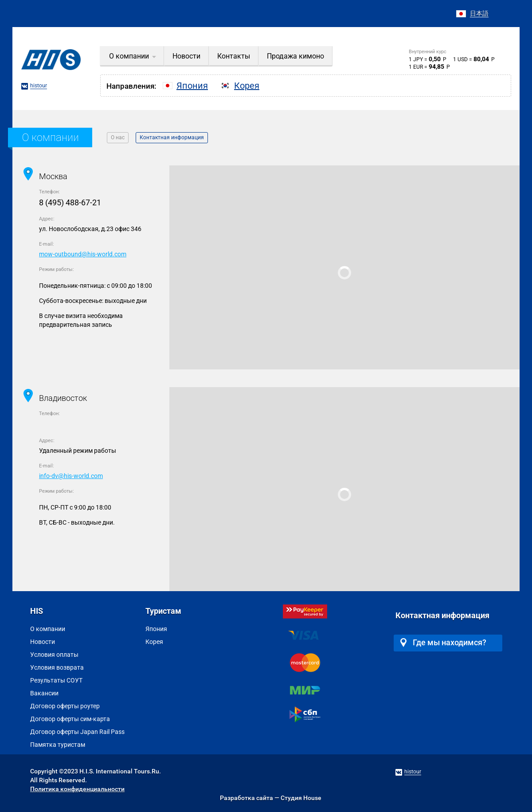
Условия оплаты (54, 655)
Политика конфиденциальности (77, 789)
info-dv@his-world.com (71, 476)
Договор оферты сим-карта (70, 719)
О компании (48, 629)
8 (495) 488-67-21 (70, 202)
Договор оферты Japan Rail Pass (77, 732)
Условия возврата (57, 667)
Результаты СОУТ (56, 680)
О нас (118, 137)
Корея (154, 642)
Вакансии (44, 693)
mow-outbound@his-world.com (83, 254)
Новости (43, 642)
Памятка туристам (58, 745)
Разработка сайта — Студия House (271, 798)
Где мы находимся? (443, 642)
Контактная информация (172, 137)
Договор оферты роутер (65, 706)
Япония (156, 629)
